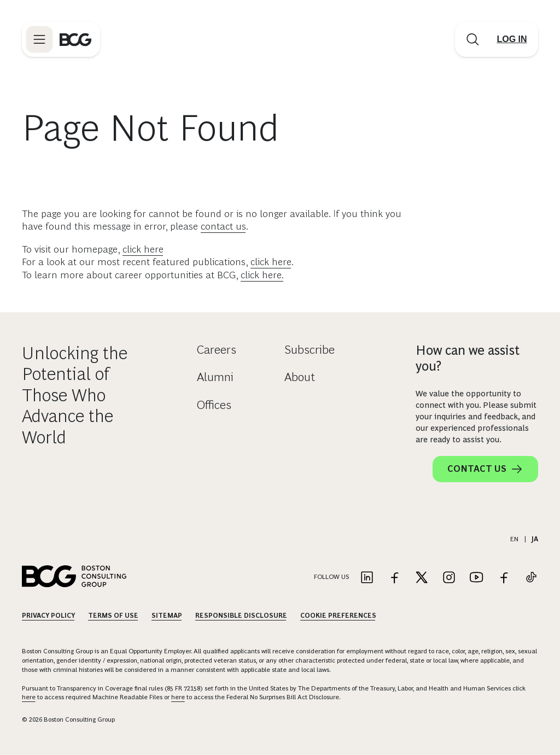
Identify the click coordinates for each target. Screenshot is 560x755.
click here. (262, 275)
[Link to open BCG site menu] (39, 39)
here (29, 697)
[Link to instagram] (449, 578)
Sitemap (167, 616)
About (300, 377)
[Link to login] (512, 39)
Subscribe (310, 350)
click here (143, 249)
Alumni (215, 377)
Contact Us (485, 469)
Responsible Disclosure (241, 616)
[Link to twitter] (422, 578)
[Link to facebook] (394, 578)
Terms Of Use (113, 616)
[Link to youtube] (476, 578)
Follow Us (331, 577)
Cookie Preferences (338, 616)
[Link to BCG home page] (75, 39)
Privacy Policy (48, 616)
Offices (214, 405)
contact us (223, 226)
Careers (217, 350)
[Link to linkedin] (367, 578)
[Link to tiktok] (531, 578)
